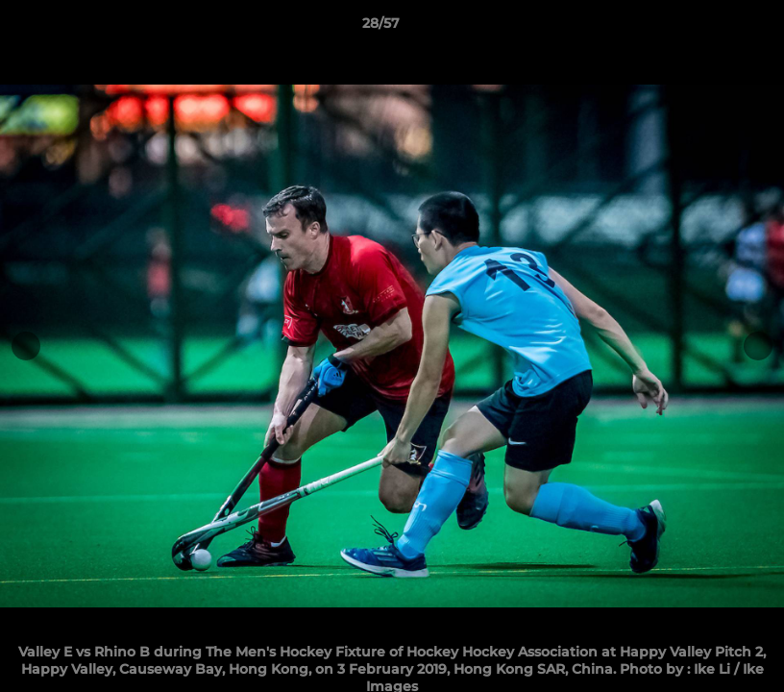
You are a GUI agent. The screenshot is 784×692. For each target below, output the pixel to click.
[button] (703, 28)
